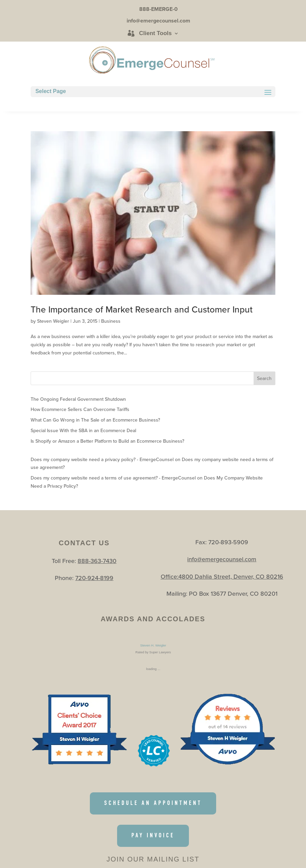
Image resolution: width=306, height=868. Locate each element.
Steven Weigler (53, 321)
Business (111, 321)
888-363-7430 (97, 561)
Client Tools (155, 33)
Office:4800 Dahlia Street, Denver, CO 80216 (222, 576)
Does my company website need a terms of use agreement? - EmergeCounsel (113, 478)
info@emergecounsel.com (222, 559)
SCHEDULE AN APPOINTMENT (153, 803)
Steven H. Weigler (153, 645)
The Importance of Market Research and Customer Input (142, 309)
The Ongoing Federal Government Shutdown (78, 399)
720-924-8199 (94, 578)
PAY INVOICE (153, 835)
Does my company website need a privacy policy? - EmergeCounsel (102, 459)
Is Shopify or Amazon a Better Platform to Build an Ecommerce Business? (107, 441)
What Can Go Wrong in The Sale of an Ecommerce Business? (95, 420)
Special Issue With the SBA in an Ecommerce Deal (83, 430)
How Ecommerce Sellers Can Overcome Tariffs (80, 409)
